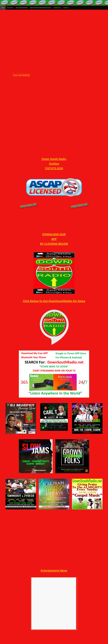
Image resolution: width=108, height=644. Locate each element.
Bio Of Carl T (10, 8)
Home (3, 8)
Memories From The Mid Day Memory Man (41, 8)
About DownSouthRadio (22, 8)
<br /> (54, 591)
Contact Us (66, 8)
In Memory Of (57, 8)
